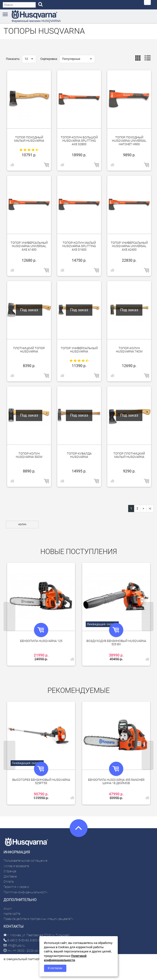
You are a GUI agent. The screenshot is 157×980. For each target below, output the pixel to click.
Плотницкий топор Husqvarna (29, 350)
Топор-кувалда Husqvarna (79, 455)
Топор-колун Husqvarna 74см (129, 350)
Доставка (10, 876)
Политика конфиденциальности (25, 892)
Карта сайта (12, 914)
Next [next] (148, 616)
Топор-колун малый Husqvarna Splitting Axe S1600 (79, 246)
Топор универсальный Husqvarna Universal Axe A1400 (29, 246)
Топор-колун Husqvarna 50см (29, 455)
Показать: (13, 59)
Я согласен (55, 968)
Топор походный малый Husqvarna (29, 139)
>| (150, 508)
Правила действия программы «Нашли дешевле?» (38, 919)
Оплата (9, 882)
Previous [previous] (9, 616)
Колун (22, 524)
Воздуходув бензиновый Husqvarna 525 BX (116, 643)
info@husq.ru (14, 945)
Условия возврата (16, 866)
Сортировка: (49, 59)
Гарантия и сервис (16, 887)
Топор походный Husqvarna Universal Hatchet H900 (129, 141)
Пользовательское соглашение (25, 861)
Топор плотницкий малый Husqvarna (129, 455)
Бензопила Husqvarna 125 (41, 641)
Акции (8, 908)
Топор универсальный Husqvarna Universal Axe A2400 (129, 246)
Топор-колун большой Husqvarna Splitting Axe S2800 (79, 141)
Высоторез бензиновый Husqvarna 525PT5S (41, 781)
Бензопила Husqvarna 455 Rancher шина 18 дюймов (116, 781)
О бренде (10, 871)
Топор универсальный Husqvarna (79, 350)
